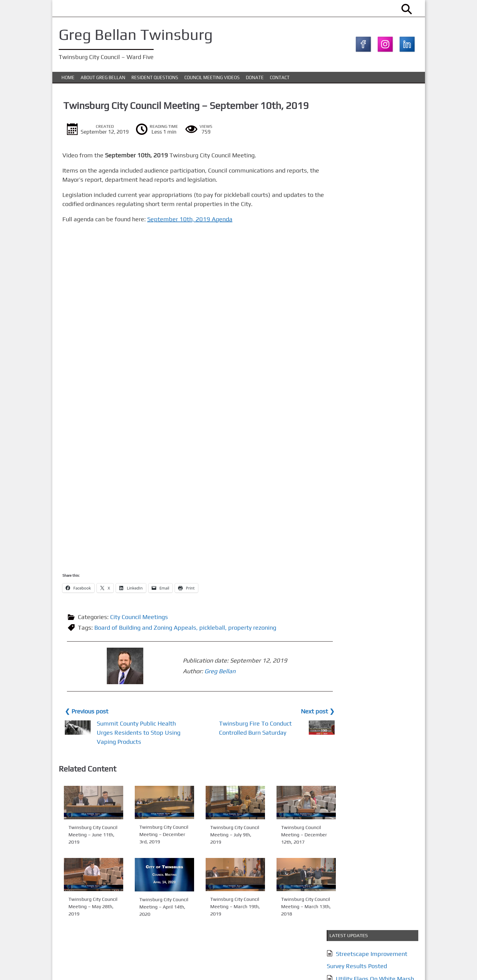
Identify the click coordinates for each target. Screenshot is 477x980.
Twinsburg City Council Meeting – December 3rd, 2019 (155, 835)
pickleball (213, 629)
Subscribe (351, 575)
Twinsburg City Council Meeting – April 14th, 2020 (155, 907)
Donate (255, 79)
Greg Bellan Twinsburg (137, 34)
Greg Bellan (174, 672)
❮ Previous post (88, 712)
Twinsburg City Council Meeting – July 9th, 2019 (222, 835)
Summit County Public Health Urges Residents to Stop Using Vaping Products (136, 733)
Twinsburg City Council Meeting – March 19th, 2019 (222, 907)
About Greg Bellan (103, 79)
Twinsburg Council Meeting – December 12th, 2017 (287, 835)
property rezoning (253, 629)
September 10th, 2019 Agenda (192, 220)
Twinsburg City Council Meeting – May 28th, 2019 (89, 907)
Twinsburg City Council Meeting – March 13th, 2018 (289, 907)
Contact (280, 79)
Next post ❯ (296, 712)
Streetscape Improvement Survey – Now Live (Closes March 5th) (370, 203)
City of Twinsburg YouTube (371, 303)
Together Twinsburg (362, 290)
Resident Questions (155, 79)
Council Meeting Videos (212, 79)
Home (68, 79)
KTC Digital (407, 969)
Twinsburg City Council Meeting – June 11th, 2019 (89, 835)
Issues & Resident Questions (374, 434)
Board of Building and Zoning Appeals (146, 629)
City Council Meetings (140, 618)
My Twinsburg (354, 278)
